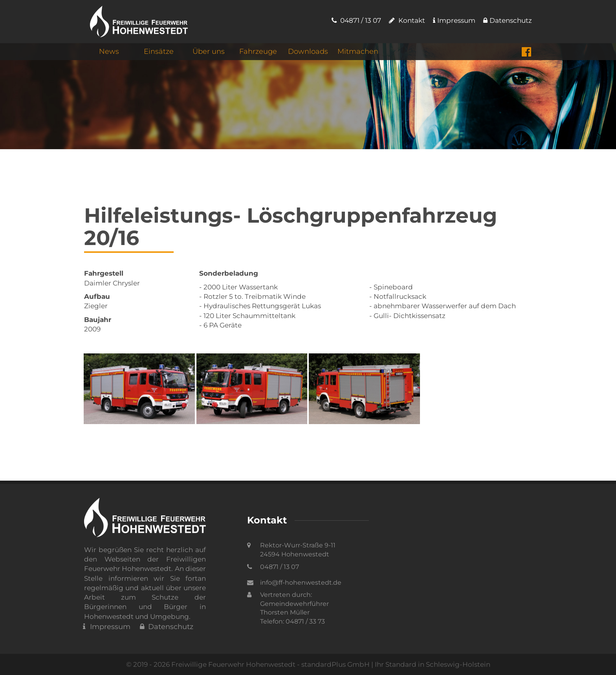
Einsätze (159, 51)
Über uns (209, 51)
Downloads (308, 51)
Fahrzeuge (258, 51)
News (109, 51)
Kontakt (407, 20)
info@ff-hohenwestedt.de (301, 583)
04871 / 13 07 (356, 20)
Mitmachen (358, 51)
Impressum (454, 20)
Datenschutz (508, 20)
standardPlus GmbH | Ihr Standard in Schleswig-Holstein (396, 664)
